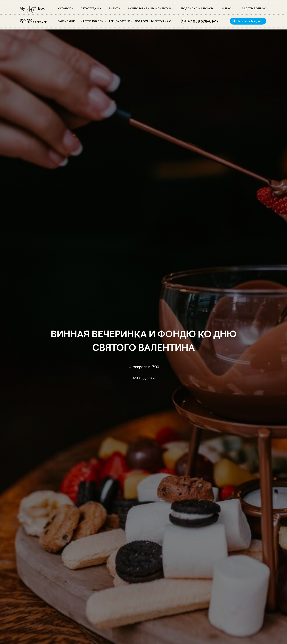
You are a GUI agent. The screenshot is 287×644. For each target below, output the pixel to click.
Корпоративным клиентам (150, 8)
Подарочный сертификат (153, 21)
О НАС (227, 8)
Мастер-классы (92, 21)
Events (114, 8)
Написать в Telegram (249, 21)
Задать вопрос (254, 8)
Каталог (65, 8)
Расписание (67, 21)
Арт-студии (90, 8)
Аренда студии (119, 21)
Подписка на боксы (197, 8)
